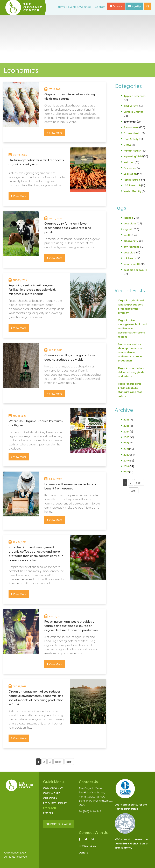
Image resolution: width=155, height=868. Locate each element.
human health (132, 264)
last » (69, 762)
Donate (116, 6)
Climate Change (133, 112)
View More (55, 133)
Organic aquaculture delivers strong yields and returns (131, 372)
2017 (126, 472)
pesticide (129, 252)
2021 (126, 449)
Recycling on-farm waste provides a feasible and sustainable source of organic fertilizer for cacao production (71, 626)
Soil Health (130, 174)
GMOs (127, 145)
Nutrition (129, 162)
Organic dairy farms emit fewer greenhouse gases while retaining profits (68, 228)
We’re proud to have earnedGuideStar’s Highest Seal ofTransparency (132, 843)
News (61, 7)
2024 (126, 431)
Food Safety (131, 139)
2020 (126, 455)
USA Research (132, 185)
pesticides (130, 223)
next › (59, 762)
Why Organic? (53, 788)
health (127, 235)
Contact (100, 7)
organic (128, 229)
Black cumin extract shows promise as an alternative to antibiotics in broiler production (131, 352)
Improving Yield (133, 156)
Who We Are (52, 793)
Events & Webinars (80, 7)
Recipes (48, 813)
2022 (126, 443)
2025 (126, 426)
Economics (130, 121)
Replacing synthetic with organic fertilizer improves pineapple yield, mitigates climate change (32, 289)
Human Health (132, 150)
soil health (130, 258)
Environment (131, 127)
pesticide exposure (135, 270)
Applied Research (134, 96)
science (128, 218)
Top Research (132, 179)
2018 (126, 466)
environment (131, 247)
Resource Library (55, 803)
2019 (126, 460)
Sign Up (134, 6)
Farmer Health (132, 133)
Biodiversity (131, 106)
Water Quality (132, 191)
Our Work (50, 798)
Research (50, 808)
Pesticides (130, 168)
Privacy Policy (88, 846)
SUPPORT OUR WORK (59, 824)
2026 (126, 420)
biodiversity (131, 241)
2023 (126, 437)
